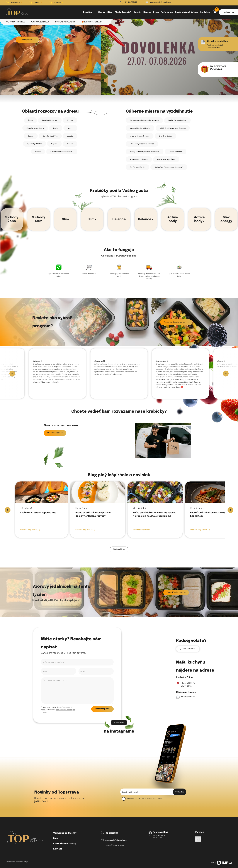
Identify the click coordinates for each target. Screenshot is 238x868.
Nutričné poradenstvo (65, 22)
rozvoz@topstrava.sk (114, 845)
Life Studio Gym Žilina (166, 160)
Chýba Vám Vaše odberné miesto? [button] (169, 167)
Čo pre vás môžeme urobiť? (55, 681)
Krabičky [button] (89, 12)
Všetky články (119, 549)
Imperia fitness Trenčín (140, 136)
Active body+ (199, 219)
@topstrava (119, 722)
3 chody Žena (12, 219)
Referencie (167, 12)
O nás (156, 12)
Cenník (137, 12)
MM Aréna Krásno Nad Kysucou (173, 128)
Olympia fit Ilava (176, 152)
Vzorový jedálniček (40, 22)
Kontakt (58, 849)
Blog (56, 838)
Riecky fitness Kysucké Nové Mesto (145, 152)
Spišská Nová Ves (50, 136)
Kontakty (205, 12)
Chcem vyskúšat (27, 40)
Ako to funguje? (123, 12)
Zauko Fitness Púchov (177, 120)
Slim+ (92, 219)
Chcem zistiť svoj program (176, 322)
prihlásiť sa (229, 12)
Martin (70, 128)
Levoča (70, 136)
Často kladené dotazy (186, 12)
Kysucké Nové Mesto (35, 128)
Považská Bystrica (50, 120)
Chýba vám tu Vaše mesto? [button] (62, 152)
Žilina (30, 120)
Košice (38, 152)
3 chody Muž (39, 219)
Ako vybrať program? (15, 22)
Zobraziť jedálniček (176, 592)
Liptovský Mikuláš (34, 144)
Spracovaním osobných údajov (149, 799)
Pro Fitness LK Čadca (139, 160)
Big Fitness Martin (137, 167)
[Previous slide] (12, 373)
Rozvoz (147, 12)
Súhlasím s (131, 799)
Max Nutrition (105, 12)
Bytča (56, 128)
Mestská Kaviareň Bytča (140, 128)
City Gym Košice (166, 136)
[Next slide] (226, 373)
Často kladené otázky (65, 844)
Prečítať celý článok (30, 530)
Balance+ (146, 219)
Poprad (54, 144)
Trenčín (70, 144)
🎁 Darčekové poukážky (92, 22)
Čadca (31, 136)
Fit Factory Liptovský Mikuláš (142, 144)
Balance (119, 219)
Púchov (70, 120)
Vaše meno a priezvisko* (54, 662)
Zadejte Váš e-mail (130, 792)
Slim (65, 219)
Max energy (226, 219)
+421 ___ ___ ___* (51, 672)
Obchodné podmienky (65, 833)
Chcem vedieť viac (55, 433)
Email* (83, 672)
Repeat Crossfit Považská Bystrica (144, 120)
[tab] (16, 83)
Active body (173, 219)
